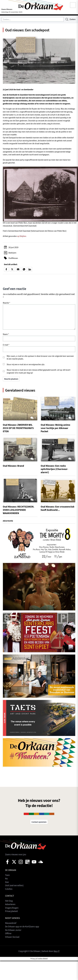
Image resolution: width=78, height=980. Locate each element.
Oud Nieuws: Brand (14, 466)
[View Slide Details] (39, 542)
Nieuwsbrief (11, 922)
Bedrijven (12, 253)
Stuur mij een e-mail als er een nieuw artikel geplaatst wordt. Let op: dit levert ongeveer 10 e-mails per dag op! (39, 372)
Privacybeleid (12, 910)
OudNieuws (13, 258)
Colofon (9, 889)
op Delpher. (22, 236)
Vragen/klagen (12, 907)
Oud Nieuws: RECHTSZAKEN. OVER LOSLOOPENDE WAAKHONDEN (19, 510)
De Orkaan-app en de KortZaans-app (22, 926)
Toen (7, 875)
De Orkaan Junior (13, 929)
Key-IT (57, 950)
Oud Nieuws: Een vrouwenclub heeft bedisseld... (58, 508)
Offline (8, 932)
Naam (6, 335)
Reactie (7, 303)
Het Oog (9, 900)
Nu (6, 878)
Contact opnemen (39, 822)
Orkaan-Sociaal (12, 936)
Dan (7, 882)
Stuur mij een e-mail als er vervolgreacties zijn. (26, 365)
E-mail (6, 345)
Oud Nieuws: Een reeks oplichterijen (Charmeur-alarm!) (55, 469)
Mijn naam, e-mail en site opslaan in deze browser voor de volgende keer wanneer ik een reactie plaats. (40, 358)
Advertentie (8, 521)
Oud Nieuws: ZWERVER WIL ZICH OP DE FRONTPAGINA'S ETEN (18, 429)
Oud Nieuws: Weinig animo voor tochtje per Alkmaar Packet (56, 429)
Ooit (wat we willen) (15, 885)
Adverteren (10, 904)
